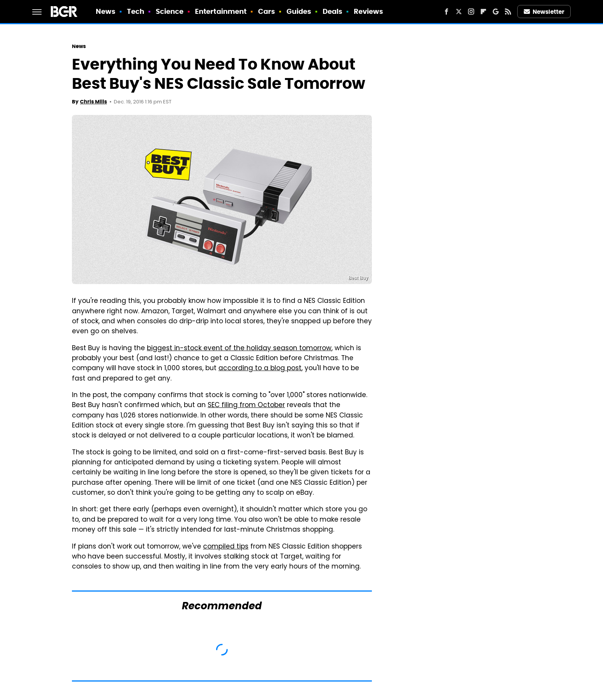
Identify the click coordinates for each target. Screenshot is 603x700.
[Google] (496, 12)
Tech (136, 11)
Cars (267, 11)
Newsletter (544, 12)
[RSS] (508, 12)
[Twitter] (459, 12)
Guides (299, 11)
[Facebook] (446, 12)
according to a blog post (260, 369)
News (106, 11)
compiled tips (226, 547)
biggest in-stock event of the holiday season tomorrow (239, 349)
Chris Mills (93, 102)
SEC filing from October (246, 406)
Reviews (369, 11)
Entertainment (221, 11)
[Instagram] (471, 12)
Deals (333, 11)
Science (170, 11)
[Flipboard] (483, 12)
